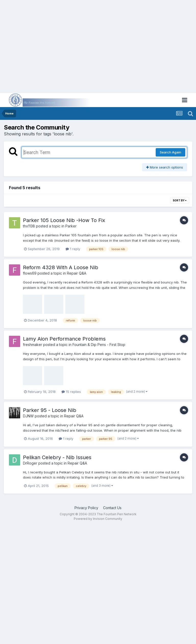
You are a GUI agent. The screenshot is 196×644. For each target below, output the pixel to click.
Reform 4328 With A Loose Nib (61, 267)
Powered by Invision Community (98, 519)
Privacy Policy (86, 508)
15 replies (71, 392)
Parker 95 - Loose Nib (50, 410)
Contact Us (112, 508)
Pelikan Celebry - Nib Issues (57, 457)
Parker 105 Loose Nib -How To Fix (64, 220)
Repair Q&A (77, 273)
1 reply (73, 249)
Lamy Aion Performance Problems (64, 339)
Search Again (170, 152)
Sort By (180, 200)
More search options (165, 167)
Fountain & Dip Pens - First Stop (99, 345)
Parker (71, 226)
